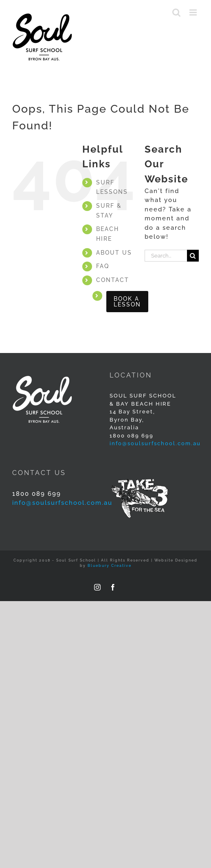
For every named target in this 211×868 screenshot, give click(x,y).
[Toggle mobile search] (177, 12)
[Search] (193, 256)
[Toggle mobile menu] (194, 12)
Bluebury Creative (110, 566)
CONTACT (113, 280)
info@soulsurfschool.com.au (155, 443)
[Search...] (166, 256)
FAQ (103, 266)
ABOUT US (114, 253)
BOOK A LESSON (127, 302)
